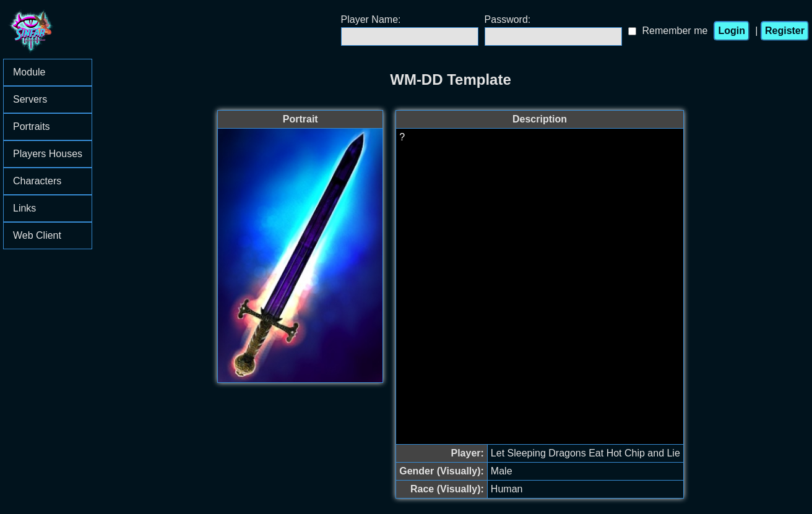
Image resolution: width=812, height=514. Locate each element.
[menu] (48, 154)
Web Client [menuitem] (37, 235)
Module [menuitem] (52, 72)
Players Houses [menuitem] (52, 154)
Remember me (675, 31)
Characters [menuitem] (52, 181)
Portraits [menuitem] (52, 126)
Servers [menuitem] (52, 99)
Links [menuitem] (52, 208)
